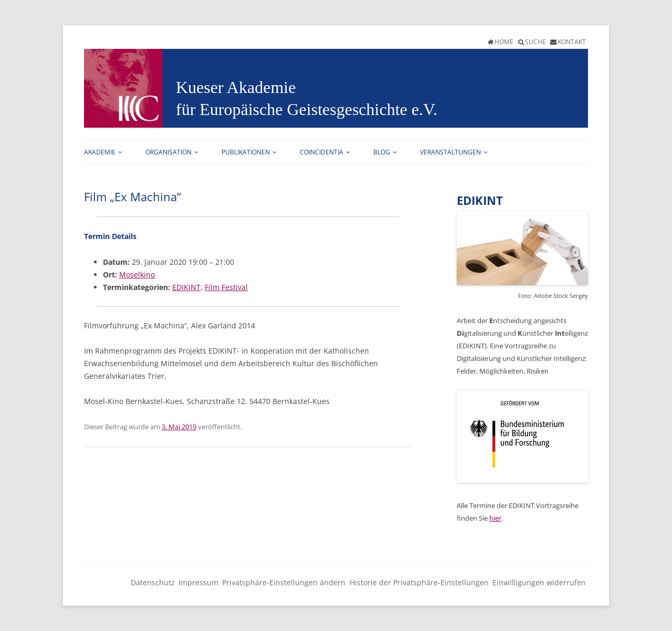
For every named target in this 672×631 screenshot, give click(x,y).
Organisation (169, 152)
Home (504, 42)
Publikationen (246, 152)
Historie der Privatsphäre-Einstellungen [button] (419, 582)
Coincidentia (322, 152)
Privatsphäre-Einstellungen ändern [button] (284, 582)
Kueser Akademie (236, 87)
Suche (535, 42)
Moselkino (137, 275)
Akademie (100, 152)
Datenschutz (153, 582)
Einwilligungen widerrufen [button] (539, 582)
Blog (382, 152)
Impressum (198, 582)
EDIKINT (186, 287)
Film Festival (226, 287)
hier (495, 518)
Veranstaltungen (450, 152)
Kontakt (572, 42)
